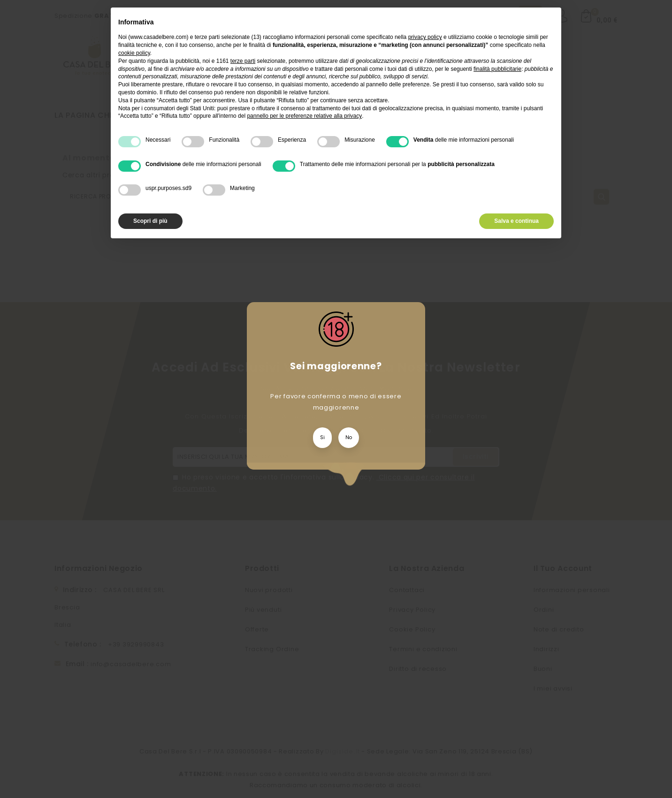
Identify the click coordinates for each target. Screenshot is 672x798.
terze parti (243, 61)
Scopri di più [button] (150, 221)
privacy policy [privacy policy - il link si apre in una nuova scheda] (425, 37)
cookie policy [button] (134, 53)
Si (322, 437)
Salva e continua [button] (516, 221)
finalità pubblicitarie (497, 69)
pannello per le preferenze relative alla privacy (304, 116)
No (349, 437)
